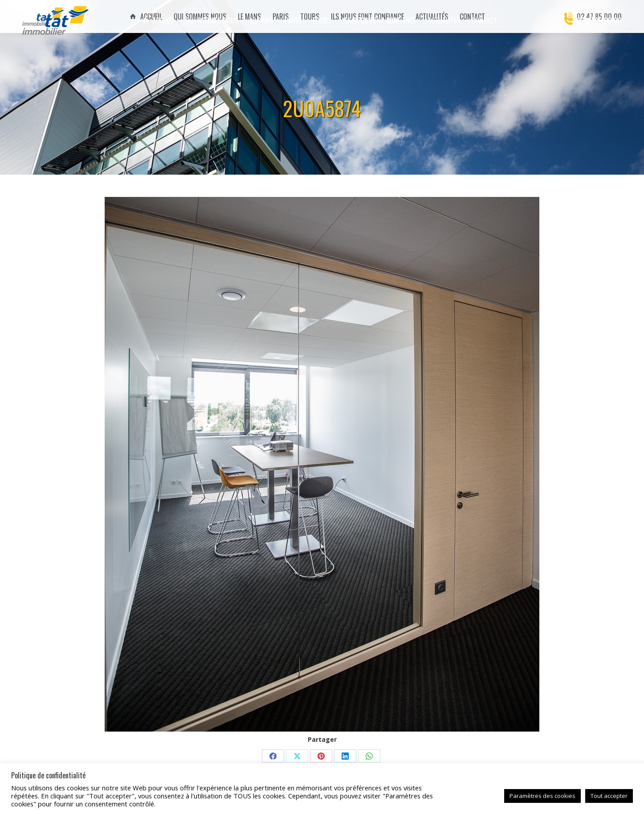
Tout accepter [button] (609, 796)
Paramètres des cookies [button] (542, 796)
